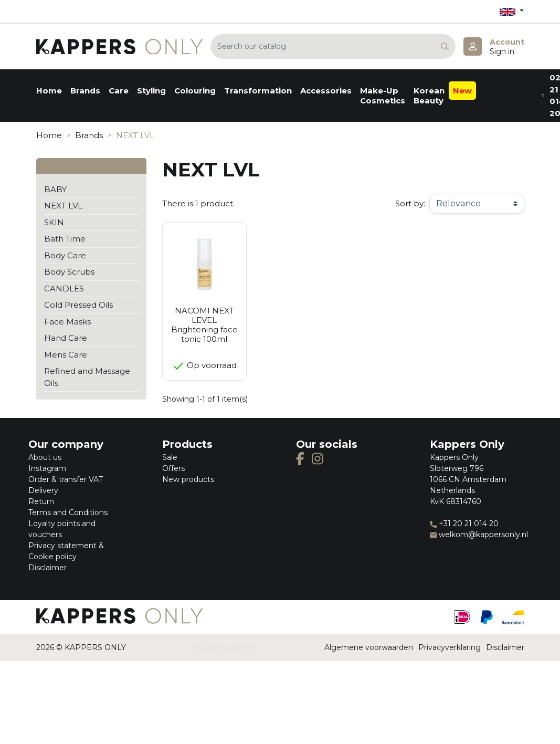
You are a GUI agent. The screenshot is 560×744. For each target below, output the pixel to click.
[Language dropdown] (512, 11)
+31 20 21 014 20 (464, 523)
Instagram (47, 468)
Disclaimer (47, 568)
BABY (55, 189)
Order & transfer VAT (66, 479)
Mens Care (66, 355)
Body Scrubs (69, 272)
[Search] (333, 46)
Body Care (65, 255)
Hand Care (66, 338)
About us (45, 457)
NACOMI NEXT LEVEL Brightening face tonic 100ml (204, 325)
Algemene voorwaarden (369, 647)
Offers (173, 468)
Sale (170, 457)
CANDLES (64, 289)
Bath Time (65, 239)
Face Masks (67, 322)
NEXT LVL (63, 206)
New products (188, 479)
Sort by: (410, 203)
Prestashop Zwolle (225, 647)
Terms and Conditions (68, 512)
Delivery (43, 490)
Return (41, 501)
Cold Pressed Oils (78, 305)
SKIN (54, 222)
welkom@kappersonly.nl (479, 535)
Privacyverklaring (450, 647)
